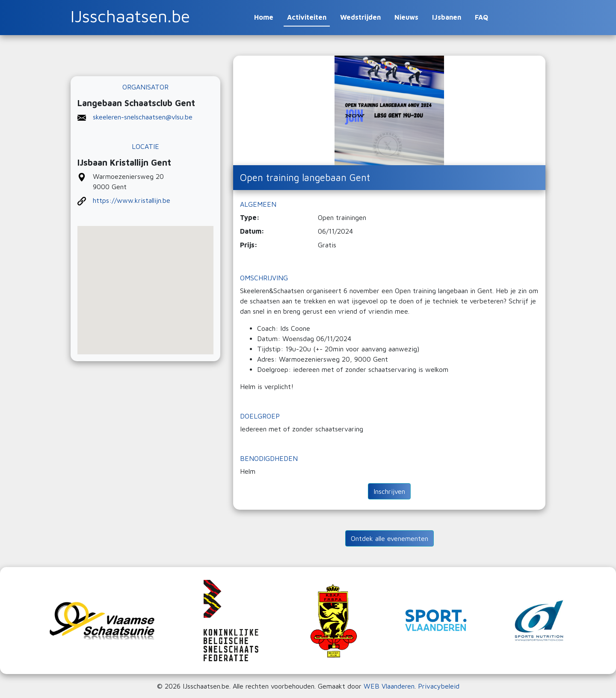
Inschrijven (389, 491)
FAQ (481, 17)
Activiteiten (307, 17)
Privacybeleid (439, 686)
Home (264, 17)
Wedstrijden (360, 17)
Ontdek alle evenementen (389, 538)
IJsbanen (447, 17)
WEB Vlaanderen (389, 686)
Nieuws (406, 17)
